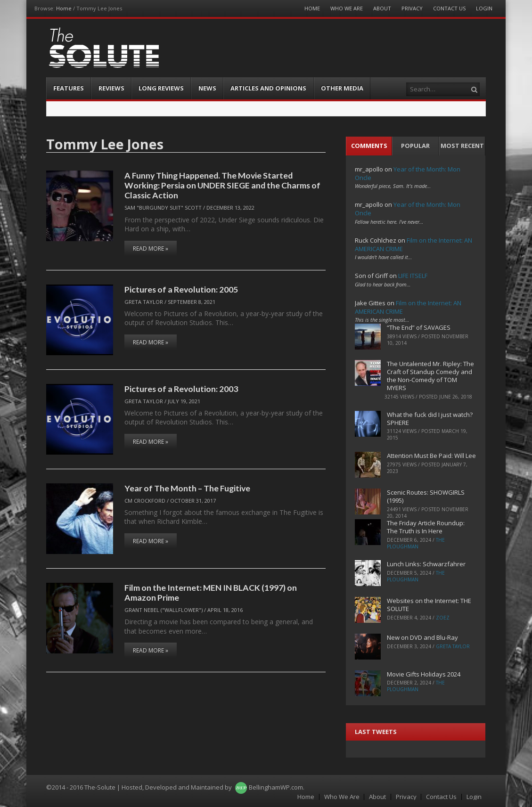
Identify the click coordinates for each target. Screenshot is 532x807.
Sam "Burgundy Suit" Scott (163, 208)
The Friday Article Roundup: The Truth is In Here (426, 527)
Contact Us (449, 8)
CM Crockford (145, 501)
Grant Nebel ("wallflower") (164, 610)
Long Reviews (161, 88)
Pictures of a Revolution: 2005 (181, 289)
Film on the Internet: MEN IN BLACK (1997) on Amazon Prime (211, 592)
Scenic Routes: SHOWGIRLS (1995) (426, 496)
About (382, 8)
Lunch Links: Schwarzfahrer (426, 564)
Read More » (151, 249)
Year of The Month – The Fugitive (187, 488)
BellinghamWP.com (276, 787)
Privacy (412, 8)
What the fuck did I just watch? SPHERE (430, 419)
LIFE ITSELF (413, 276)
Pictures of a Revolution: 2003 (181, 389)
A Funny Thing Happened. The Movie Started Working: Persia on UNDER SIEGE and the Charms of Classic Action (222, 185)
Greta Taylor (144, 302)
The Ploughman (416, 543)
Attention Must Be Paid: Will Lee (431, 456)
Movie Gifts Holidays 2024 (424, 674)
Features (69, 88)
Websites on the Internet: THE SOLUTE (429, 605)
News (207, 88)
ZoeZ (443, 618)
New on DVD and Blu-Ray (422, 637)
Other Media (342, 88)
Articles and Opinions (268, 88)
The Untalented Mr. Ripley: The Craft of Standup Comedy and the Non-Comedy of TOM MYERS (430, 376)
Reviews (111, 88)
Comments (369, 146)
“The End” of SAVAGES (419, 327)
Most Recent (462, 146)
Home (64, 8)
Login (484, 8)
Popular (415, 146)
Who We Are (347, 8)
